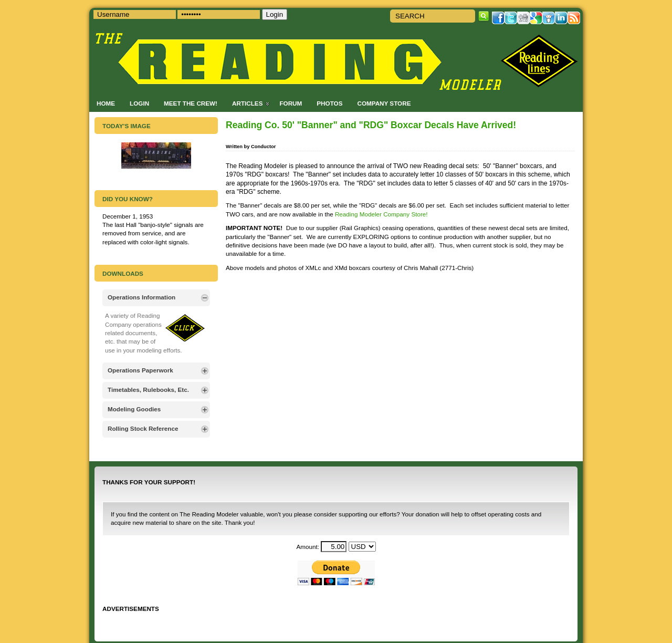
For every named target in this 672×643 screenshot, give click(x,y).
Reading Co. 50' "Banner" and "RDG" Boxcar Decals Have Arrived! (371, 125)
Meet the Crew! (191, 103)
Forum (291, 103)
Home (106, 103)
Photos (329, 103)
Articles (247, 103)
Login (139, 103)
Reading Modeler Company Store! (381, 214)
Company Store (384, 103)
